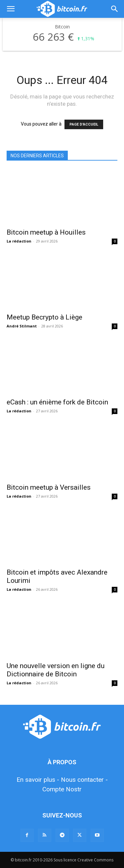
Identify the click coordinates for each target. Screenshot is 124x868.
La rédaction (19, 241)
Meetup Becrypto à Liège (44, 317)
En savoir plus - (38, 780)
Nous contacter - (84, 780)
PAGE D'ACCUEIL (84, 124)
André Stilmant (22, 326)
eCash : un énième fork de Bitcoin (57, 402)
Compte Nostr (62, 789)
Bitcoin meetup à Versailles (49, 487)
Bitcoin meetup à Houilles (46, 232)
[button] (11, 9)
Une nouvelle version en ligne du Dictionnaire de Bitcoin (56, 670)
